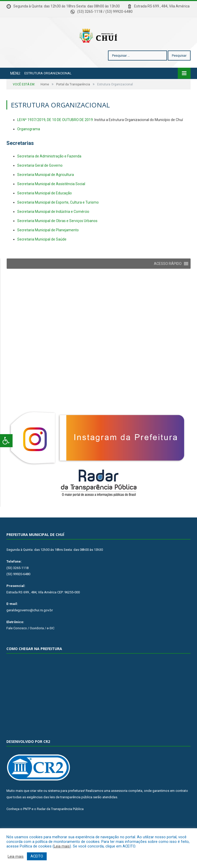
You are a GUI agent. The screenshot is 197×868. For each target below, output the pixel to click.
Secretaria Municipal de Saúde (42, 255)
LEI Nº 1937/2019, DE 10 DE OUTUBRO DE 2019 (55, 135)
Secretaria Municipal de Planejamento (48, 245)
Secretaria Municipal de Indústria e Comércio (53, 227)
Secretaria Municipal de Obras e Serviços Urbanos (57, 236)
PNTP (27, 824)
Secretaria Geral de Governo (40, 181)
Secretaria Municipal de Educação (45, 208)
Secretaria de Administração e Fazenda (49, 172)
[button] (168, 279)
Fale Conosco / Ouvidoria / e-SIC (30, 643)
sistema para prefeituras (66, 806)
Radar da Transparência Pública (60, 824)
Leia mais (62, 846)
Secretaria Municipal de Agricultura (46, 190)
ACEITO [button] (37, 856)
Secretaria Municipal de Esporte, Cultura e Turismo (58, 218)
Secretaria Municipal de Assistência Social (51, 199)
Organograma (29, 144)
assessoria (119, 806)
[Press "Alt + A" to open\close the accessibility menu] (6, 441)
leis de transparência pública (71, 812)
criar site (36, 806)
